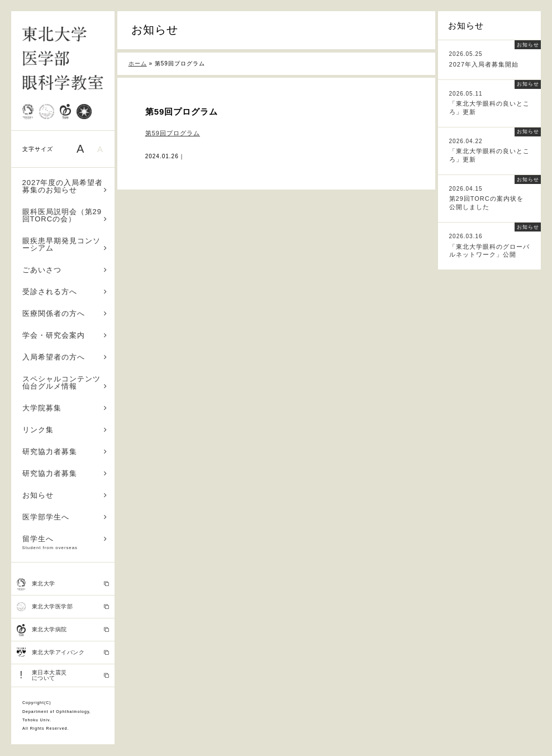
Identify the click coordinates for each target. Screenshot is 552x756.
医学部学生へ (65, 517)
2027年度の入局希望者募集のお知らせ (65, 186)
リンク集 (65, 430)
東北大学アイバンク (63, 653)
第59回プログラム (173, 133)
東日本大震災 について (63, 675)
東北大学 (63, 584)
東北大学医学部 (63, 607)
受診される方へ (65, 292)
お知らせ (65, 495)
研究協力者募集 (65, 452)
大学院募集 (65, 408)
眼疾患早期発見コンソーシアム (65, 244)
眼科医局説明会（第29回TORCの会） (65, 215)
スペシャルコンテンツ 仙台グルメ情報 (65, 382)
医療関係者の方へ (65, 313)
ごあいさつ (65, 270)
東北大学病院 (63, 630)
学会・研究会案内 (65, 335)
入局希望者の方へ (65, 357)
